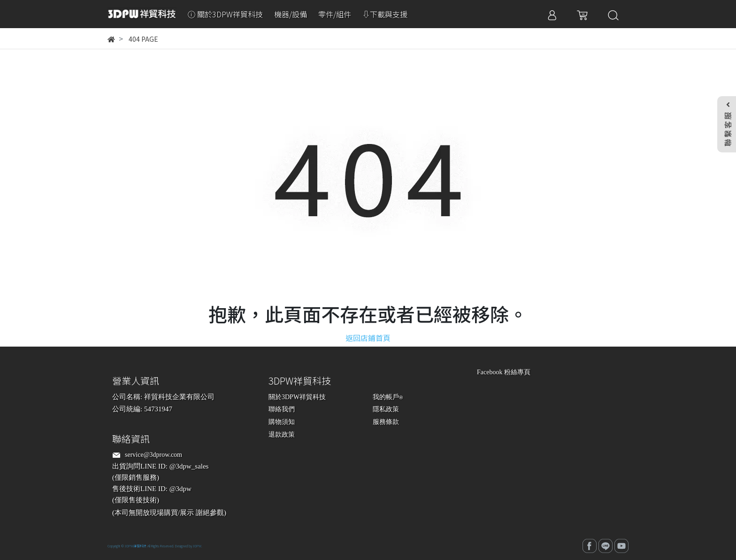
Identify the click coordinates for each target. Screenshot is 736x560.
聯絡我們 (282, 409)
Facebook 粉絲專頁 (504, 372)
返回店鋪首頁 (368, 338)
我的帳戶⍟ (388, 397)
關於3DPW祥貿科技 (297, 397)
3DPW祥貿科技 (136, 546)
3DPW (197, 546)
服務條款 (386, 422)
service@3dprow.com (153, 455)
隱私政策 (386, 409)
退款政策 (282, 435)
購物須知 (282, 422)
